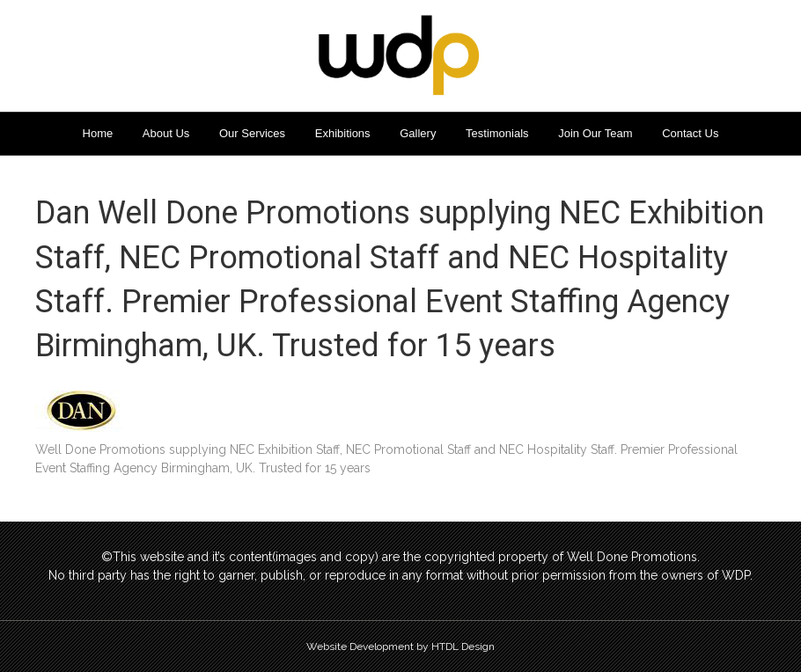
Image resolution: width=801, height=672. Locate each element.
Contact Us (690, 133)
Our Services (252, 133)
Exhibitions (343, 133)
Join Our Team (595, 133)
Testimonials (497, 133)
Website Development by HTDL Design (400, 646)
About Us (166, 133)
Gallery (418, 133)
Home (98, 133)
